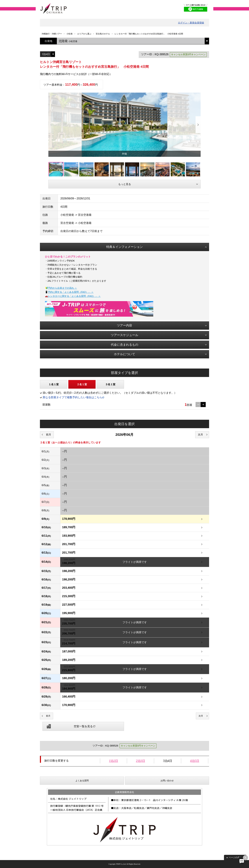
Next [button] (198, 125)
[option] (124, 125)
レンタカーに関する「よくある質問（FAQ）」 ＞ (74, 296)
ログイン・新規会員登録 (191, 23)
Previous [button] (51, 125)
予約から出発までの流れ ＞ (62, 288)
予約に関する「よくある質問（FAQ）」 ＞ (71, 292)
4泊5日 (195, 761)
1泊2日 (114, 761)
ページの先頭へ (236, 857)
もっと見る (125, 184)
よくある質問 (82, 781)
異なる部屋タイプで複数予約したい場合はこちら (72, 397)
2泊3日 (141, 761)
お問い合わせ (167, 781)
